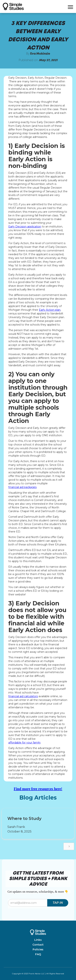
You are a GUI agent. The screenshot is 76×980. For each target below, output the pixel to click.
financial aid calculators (23, 696)
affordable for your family (24, 743)
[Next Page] (69, 846)
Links (38, 940)
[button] (70, 6)
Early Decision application (25, 227)
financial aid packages (22, 487)
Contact (38, 945)
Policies (38, 949)
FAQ (38, 954)
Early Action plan (50, 310)
